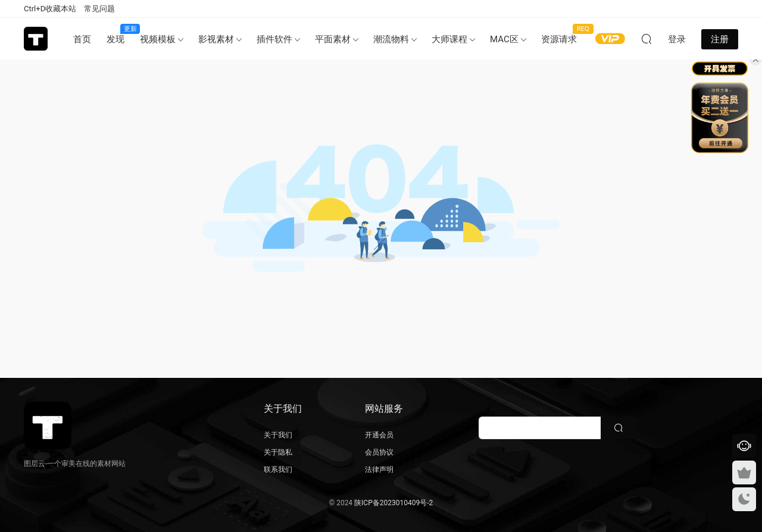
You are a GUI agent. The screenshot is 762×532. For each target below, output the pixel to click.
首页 (82, 39)
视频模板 (158, 39)
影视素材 (216, 39)
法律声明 (379, 470)
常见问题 (99, 9)
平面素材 (333, 39)
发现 (119, 34)
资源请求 (563, 34)
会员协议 (379, 452)
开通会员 (379, 435)
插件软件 (274, 39)
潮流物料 (391, 39)
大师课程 (449, 39)
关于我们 (278, 435)
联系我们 (278, 470)
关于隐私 (278, 452)
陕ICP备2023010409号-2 (394, 503)
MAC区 (504, 39)
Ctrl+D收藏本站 (50, 9)
